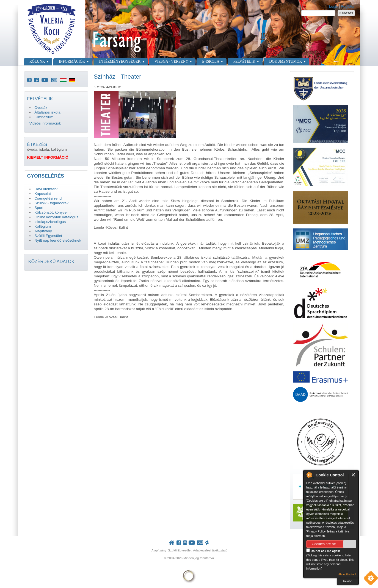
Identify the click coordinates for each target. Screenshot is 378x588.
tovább (348, 581)
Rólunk (37, 61)
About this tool (347, 574)
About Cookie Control (309, 475)
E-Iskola (211, 61)
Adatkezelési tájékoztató (210, 550)
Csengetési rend (48, 198)
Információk (72, 61)
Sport (39, 208)
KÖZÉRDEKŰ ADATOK (51, 262)
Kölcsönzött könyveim (52, 212)
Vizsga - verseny (171, 61)
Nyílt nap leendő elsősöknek (58, 240)
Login (334, 6)
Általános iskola (47, 112)
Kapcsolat (43, 194)
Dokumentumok (285, 61)
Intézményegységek (120, 61)
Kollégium (43, 226)
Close (354, 475)
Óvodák (41, 108)
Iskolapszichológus (50, 222)
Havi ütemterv (46, 189)
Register (348, 6)
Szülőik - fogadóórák (51, 203)
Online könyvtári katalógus (56, 217)
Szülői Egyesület (48, 236)
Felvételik (244, 61)
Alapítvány (43, 231)
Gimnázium (44, 117)
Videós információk (45, 123)
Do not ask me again (323, 550)
